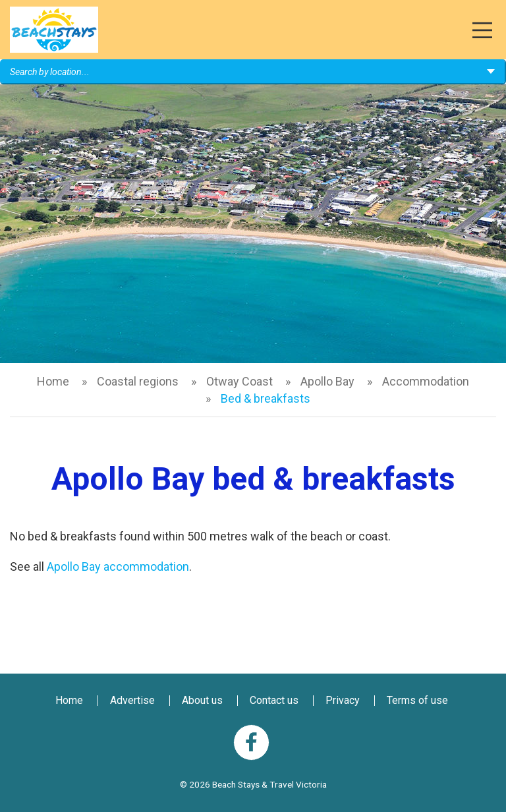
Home (53, 381)
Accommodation (426, 381)
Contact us (274, 700)
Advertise (132, 700)
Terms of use (417, 700)
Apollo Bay (327, 381)
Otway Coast (239, 381)
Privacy (343, 700)
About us (202, 700)
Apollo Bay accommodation (118, 566)
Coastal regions (138, 381)
